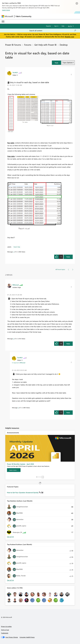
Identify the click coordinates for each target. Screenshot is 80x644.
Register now (69, 37)
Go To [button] (70, 26)
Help (63, 26)
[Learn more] (14, 470)
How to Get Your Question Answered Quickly (23, 493)
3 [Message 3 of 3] (18, 408)
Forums (28, 45)
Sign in (56, 26)
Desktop (64, 45)
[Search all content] (53, 31)
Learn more (6, 10)
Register (49, 26)
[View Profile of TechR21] (15, 72)
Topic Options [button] (67, 63)
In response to (19, 363)
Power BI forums (13, 45)
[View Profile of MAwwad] (16, 285)
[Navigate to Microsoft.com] (7, 16)
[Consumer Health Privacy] (27, 637)
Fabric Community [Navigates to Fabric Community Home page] (23, 16)
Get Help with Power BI (45, 45)
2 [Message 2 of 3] (14, 339)
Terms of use (5, 630)
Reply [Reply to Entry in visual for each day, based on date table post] (68, 257)
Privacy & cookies (6, 626)
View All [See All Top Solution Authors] (10, 537)
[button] (56, 63)
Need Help (17, 247)
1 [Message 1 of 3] (14, 252)
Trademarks (5, 633)
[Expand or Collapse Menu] (3, 22)
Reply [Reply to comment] (68, 344)
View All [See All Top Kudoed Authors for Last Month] (10, 580)
